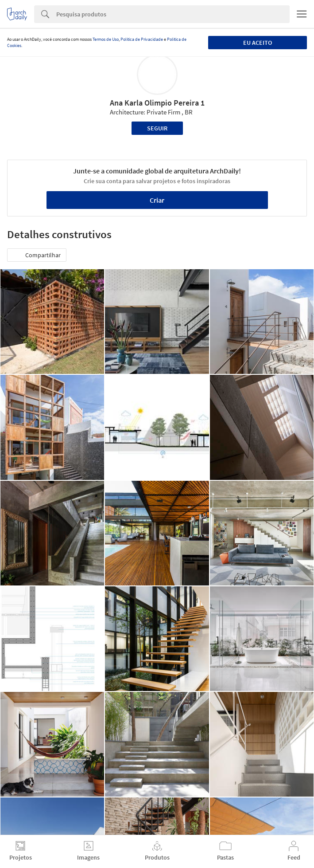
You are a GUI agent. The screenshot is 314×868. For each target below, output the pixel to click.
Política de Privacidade (142, 39)
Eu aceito (258, 43)
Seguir (157, 128)
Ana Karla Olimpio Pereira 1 (157, 103)
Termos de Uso (106, 39)
